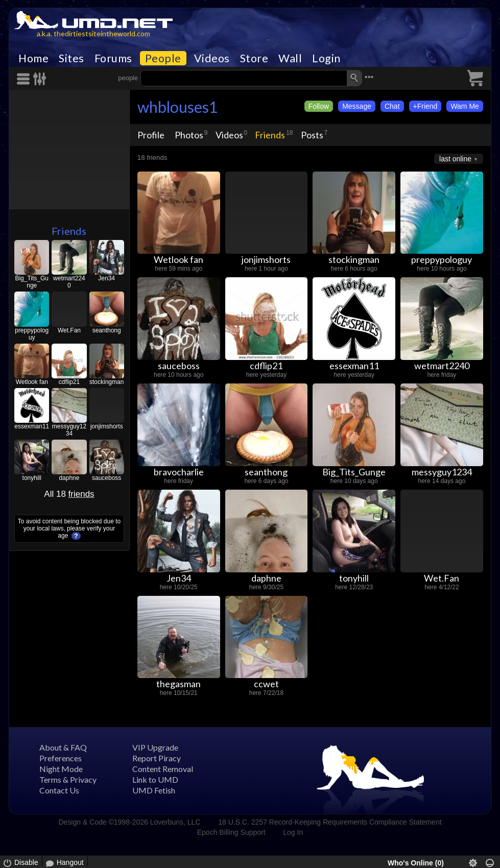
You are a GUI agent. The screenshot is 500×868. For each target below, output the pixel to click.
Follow (319, 106)
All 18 (69, 494)
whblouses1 (177, 107)
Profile (151, 135)
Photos (189, 135)
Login (326, 58)
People (163, 58)
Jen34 (106, 278)
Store (254, 58)
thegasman (178, 684)
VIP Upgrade (155, 747)
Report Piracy (157, 758)
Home (33, 58)
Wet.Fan (69, 330)
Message (357, 106)
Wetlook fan (32, 382)
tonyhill (32, 478)
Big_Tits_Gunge (32, 282)
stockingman (106, 382)
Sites (72, 58)
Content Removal (163, 769)
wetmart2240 (69, 282)
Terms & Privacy (68, 779)
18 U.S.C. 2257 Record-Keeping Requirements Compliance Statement (330, 822)
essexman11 (32, 426)
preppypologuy (32, 334)
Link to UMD (155, 779)
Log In (293, 832)
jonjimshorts (107, 426)
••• (369, 77)
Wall (290, 58)
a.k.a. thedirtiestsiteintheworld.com (93, 33)
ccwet (266, 684)
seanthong (107, 330)
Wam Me (465, 106)
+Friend (425, 106)
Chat (392, 106)
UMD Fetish (154, 790)
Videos (212, 58)
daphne (69, 478)
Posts (312, 135)
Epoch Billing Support (231, 832)
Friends (69, 231)
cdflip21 (69, 382)
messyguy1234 (69, 430)
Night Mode (61, 769)
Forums (113, 58)
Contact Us (59, 790)
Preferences (61, 758)
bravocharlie (179, 472)
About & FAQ (63, 747)
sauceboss (106, 478)
